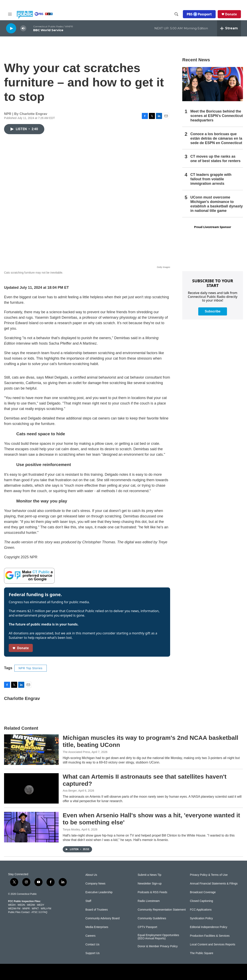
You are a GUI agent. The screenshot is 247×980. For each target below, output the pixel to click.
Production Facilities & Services (210, 936)
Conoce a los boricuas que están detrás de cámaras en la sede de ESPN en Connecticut (216, 138)
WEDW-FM (14, 909)
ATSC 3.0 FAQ (39, 912)
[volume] (23, 28)
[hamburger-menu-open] (10, 14)
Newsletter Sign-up (150, 884)
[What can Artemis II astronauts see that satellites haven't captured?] (31, 788)
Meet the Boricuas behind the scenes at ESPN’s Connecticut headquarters (217, 116)
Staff (88, 901)
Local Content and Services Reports (213, 944)
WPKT (35, 909)
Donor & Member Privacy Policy (158, 946)
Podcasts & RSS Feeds (153, 892)
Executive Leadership (99, 892)
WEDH (12, 905)
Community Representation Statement (162, 910)
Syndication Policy (201, 918)
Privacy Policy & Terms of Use (209, 875)
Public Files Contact (19, 912)
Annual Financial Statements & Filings (214, 884)
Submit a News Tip (150, 875)
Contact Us (92, 944)
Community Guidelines (152, 918)
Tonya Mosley (71, 829)
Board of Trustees (97, 910)
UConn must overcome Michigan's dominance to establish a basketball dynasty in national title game (217, 204)
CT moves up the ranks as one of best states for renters (215, 159)
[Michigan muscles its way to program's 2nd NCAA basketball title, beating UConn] (31, 750)
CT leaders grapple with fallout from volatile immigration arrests (211, 179)
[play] (11, 28)
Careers (90, 936)
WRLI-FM (46, 909)
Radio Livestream (149, 901)
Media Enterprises (97, 927)
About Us (91, 875)
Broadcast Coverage (203, 892)
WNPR (26, 909)
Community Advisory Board (102, 918)
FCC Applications (201, 910)
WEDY (41, 905)
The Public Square (202, 953)
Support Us (92, 953)
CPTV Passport (147, 927)
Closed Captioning (201, 901)
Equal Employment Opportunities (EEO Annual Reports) (158, 937)
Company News (95, 884)
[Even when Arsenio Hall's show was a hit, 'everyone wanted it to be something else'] (31, 827)
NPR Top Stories (31, 668)
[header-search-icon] (176, 14)
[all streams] (229, 28)
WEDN (21, 905)
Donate (231, 14)
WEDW (31, 905)
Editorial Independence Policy (209, 927)
